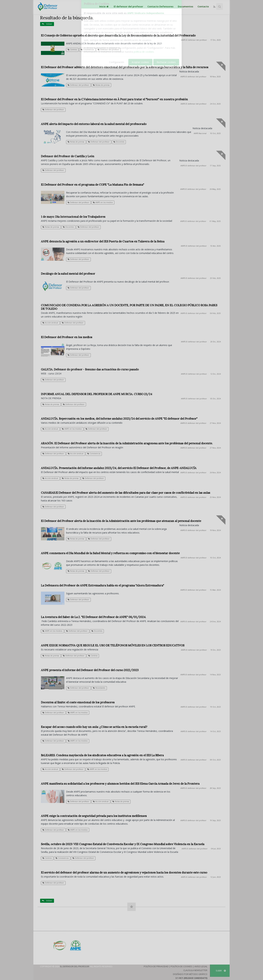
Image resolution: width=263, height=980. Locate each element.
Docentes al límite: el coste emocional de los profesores (78, 702)
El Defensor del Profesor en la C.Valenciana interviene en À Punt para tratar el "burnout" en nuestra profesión (114, 99)
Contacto (203, 6)
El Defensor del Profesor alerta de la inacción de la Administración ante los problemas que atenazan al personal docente (121, 521)
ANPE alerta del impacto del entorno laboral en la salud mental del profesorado (94, 124)
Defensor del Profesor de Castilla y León (68, 156)
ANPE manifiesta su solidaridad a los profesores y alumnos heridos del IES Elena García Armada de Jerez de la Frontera (120, 784)
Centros (72, 50)
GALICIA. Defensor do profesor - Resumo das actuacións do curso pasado (90, 369)
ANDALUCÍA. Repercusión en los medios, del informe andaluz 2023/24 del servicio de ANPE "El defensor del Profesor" (119, 419)
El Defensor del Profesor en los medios (67, 337)
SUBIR (221, 971)
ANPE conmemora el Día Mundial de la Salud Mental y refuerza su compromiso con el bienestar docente (110, 553)
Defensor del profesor (108, 50)
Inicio (104, 6)
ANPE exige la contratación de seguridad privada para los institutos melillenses (94, 816)
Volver (47, 24)
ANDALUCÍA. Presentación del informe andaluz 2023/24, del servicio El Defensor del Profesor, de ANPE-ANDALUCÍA (119, 468)
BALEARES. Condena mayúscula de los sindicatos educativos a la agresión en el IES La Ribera (102, 755)
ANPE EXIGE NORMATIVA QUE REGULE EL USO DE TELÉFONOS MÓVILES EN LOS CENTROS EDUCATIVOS (113, 645)
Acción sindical (50, 323)
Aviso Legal (201, 966)
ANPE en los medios (103, 202)
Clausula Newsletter (195, 970)
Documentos (186, 6)
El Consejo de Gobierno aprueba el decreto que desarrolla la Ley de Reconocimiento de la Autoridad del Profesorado (118, 35)
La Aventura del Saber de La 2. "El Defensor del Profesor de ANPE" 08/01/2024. (94, 617)
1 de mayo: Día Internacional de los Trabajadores (73, 217)
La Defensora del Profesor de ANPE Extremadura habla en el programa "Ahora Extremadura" (102, 585)
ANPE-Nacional (200, 133)
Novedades (99, 688)
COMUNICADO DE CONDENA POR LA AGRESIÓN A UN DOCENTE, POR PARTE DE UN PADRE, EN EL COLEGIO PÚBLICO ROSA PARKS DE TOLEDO (129, 307)
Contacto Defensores (160, 6)
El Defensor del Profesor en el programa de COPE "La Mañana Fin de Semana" (93, 185)
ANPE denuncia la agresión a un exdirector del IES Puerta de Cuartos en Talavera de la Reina (103, 241)
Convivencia (87, 50)
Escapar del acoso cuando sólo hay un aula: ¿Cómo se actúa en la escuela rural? (94, 727)
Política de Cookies (181, 966)
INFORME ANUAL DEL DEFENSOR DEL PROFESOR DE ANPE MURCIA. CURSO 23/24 (97, 394)
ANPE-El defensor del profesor (194, 40)
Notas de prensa (101, 85)
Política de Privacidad (156, 966)
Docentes (119, 142)
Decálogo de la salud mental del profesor (68, 274)
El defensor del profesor (128, 6)
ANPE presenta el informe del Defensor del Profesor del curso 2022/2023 (90, 670)
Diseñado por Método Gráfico (190, 974)
